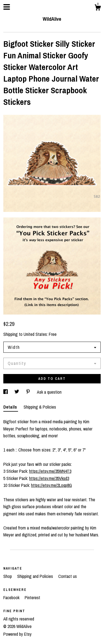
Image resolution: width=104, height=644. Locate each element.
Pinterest (32, 598)
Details (11, 407)
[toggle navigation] (7, 7)
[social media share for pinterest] (29, 392)
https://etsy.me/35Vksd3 (49, 478)
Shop (8, 576)
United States (35, 334)
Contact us (68, 576)
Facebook (12, 598)
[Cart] (98, 8)
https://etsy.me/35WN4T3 (50, 471)
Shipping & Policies (40, 407)
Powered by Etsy (17, 634)
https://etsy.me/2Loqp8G (51, 485)
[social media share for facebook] (6, 392)
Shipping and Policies (36, 576)
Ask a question (49, 392)
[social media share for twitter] (17, 392)
